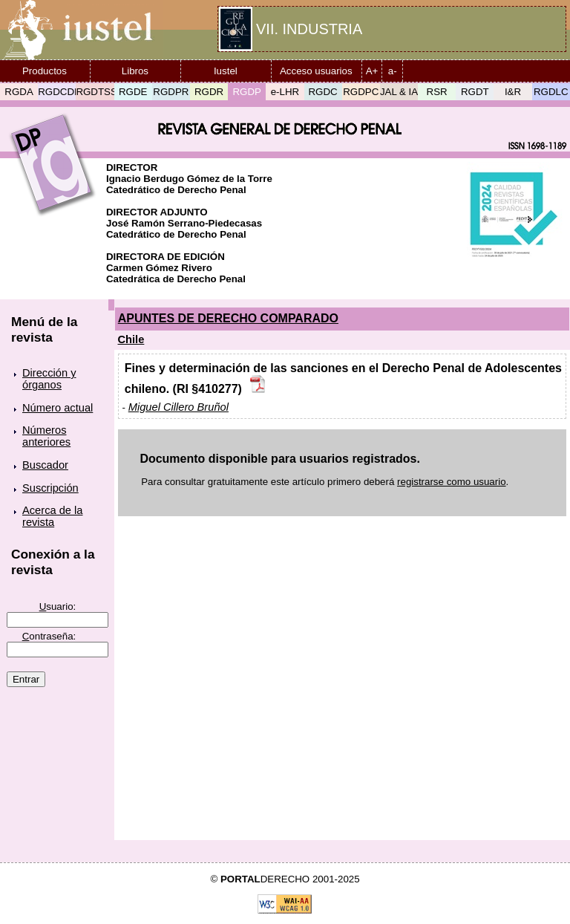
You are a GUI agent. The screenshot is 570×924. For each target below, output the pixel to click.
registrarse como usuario (452, 482)
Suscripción (50, 488)
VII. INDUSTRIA (309, 29)
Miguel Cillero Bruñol (178, 407)
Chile (131, 339)
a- (393, 71)
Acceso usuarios (316, 71)
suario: (58, 606)
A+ (372, 71)
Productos (45, 71)
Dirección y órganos (49, 379)
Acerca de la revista (52, 516)
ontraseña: (49, 636)
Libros (135, 71)
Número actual (58, 408)
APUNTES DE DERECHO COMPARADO (228, 318)
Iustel (226, 71)
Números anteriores (46, 436)
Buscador (45, 465)
